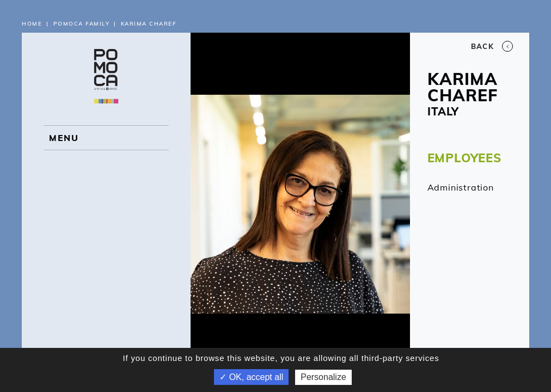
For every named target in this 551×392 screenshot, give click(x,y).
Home (32, 24)
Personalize (323, 377)
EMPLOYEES (464, 158)
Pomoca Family (82, 24)
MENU (64, 138)
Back (492, 46)
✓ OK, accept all (251, 377)
